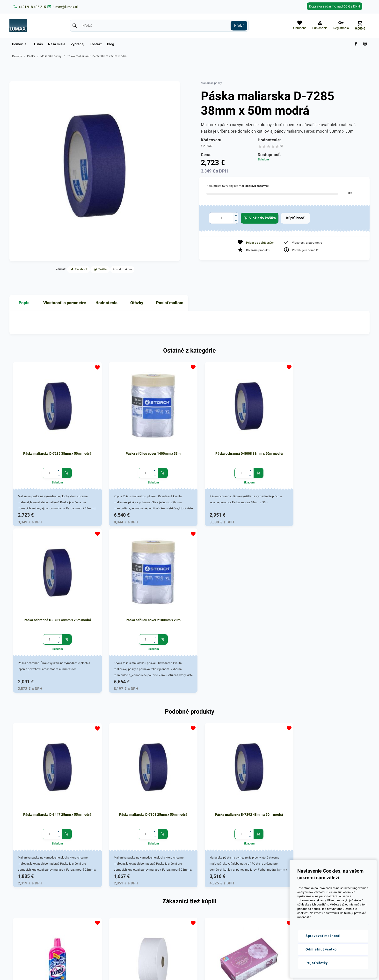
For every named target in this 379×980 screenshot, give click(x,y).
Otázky (137, 303)
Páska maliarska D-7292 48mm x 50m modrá (189, 603)
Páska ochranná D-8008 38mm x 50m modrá (189, 432)
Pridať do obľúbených (260, 243)
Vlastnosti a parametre (65, 303)
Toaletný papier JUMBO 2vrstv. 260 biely (118, 773)
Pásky (31, 56)
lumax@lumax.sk (32, 900)
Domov (17, 56)
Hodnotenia (106, 303)
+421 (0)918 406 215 (34, 893)
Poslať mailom (170, 303)
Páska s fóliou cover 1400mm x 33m (118, 430)
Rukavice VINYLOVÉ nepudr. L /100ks (262, 771)
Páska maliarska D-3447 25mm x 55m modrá (45, 603)
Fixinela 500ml (45, 771)
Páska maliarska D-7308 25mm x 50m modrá (117, 603)
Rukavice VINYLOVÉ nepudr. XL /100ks (189, 771)
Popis (24, 303)
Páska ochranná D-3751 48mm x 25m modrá (261, 432)
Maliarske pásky (51, 56)
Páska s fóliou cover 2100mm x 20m (333, 430)
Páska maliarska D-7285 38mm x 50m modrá (97, 56)
